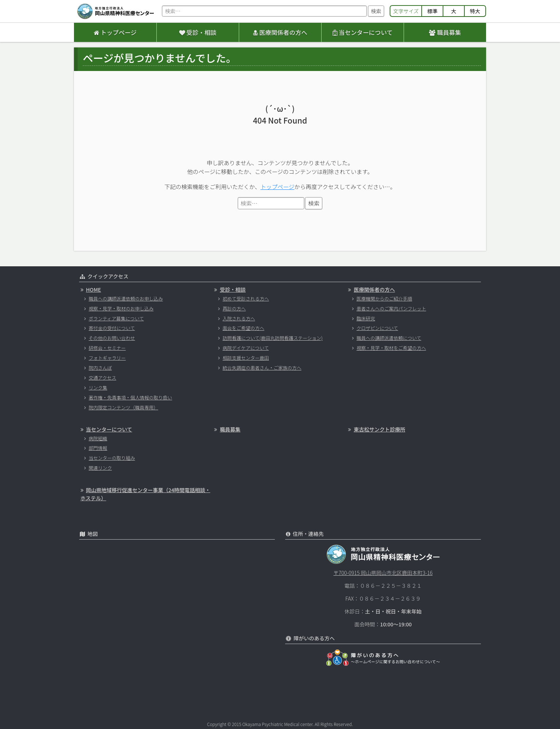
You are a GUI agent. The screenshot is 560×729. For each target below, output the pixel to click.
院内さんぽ (100, 368)
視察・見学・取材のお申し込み (121, 308)
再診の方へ (234, 308)
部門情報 (98, 448)
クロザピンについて (377, 328)
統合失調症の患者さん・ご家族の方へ (262, 368)
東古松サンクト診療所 (379, 429)
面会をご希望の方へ (243, 328)
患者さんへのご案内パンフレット (391, 308)
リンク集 (98, 387)
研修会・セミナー (107, 348)
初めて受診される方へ (246, 298)
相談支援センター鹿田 (246, 358)
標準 (432, 11)
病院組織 (98, 438)
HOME (94, 289)
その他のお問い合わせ (112, 338)
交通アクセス (102, 378)
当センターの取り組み (112, 458)
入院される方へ (239, 318)
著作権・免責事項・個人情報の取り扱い (130, 397)
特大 (475, 11)
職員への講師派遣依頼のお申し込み (126, 298)
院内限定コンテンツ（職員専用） (123, 407)
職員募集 (445, 32)
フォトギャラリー (107, 358)
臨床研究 (366, 318)
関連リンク (100, 468)
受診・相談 (198, 32)
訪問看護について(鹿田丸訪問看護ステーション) (273, 338)
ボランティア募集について (116, 318)
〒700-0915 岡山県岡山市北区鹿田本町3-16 (383, 573)
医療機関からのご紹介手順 (384, 298)
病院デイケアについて (246, 348)
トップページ (115, 32)
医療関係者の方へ (280, 32)
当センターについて (363, 32)
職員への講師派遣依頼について (389, 338)
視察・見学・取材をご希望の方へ (391, 348)
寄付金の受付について (112, 328)
